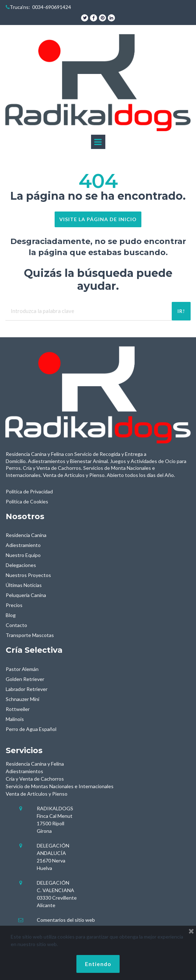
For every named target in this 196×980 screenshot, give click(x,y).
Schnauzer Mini (22, 699)
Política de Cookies (27, 501)
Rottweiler (18, 709)
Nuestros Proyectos (28, 575)
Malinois (15, 719)
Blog (11, 615)
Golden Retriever (25, 679)
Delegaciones (21, 565)
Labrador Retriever (27, 689)
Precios (14, 605)
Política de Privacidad (29, 491)
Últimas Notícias (24, 585)
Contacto (16, 625)
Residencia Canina (26, 535)
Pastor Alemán (22, 669)
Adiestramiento (23, 545)
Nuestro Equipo (23, 555)
